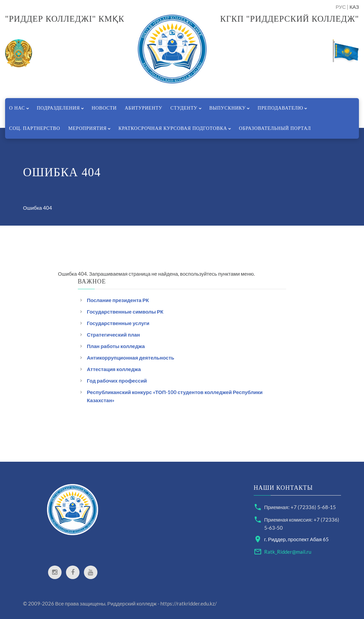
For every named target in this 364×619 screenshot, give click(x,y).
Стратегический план (113, 335)
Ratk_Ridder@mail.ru (288, 552)
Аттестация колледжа (114, 369)
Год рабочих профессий (117, 381)
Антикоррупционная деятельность (131, 358)
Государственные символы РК (125, 312)
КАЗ (354, 7)
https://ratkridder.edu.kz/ (189, 603)
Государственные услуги (118, 323)
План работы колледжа (116, 346)
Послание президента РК (118, 300)
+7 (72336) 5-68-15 (313, 507)
